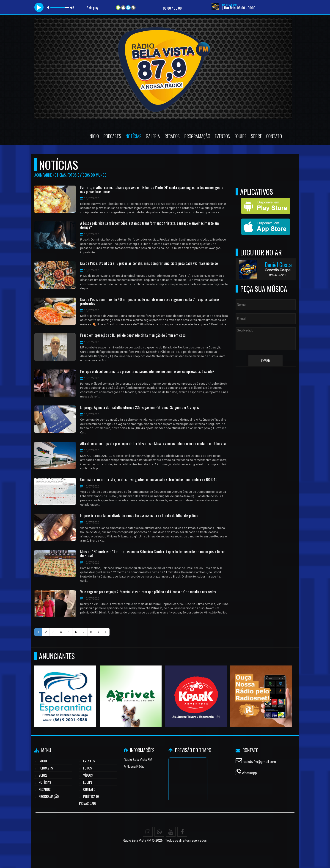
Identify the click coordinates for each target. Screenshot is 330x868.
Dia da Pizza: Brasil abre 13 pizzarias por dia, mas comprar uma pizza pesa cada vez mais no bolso (149, 263)
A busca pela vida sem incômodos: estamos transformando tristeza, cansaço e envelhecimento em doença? (150, 225)
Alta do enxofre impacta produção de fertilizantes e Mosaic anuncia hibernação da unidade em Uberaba (153, 444)
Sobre (256, 136)
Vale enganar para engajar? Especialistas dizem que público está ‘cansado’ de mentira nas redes (148, 592)
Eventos (222, 136)
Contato (274, 136)
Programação (197, 136)
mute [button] (49, 7)
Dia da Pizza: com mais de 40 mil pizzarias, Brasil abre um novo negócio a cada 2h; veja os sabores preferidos (150, 302)
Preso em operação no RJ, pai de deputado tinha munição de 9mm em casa (133, 335)
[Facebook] (182, 832)
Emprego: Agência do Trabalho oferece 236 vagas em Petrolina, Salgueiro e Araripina (140, 408)
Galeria (153, 136)
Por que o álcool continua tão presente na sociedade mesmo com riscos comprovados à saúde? (147, 372)
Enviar (265, 360)
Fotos (88, 768)
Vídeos (88, 775)
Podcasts (112, 136)
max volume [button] (72, 7)
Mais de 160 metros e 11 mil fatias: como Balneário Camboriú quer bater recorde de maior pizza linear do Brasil (153, 554)
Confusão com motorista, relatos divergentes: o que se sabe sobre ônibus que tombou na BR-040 (149, 480)
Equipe (240, 136)
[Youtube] (171, 832)
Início (94, 136)
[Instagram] (148, 832)
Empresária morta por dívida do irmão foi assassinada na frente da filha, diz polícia (139, 516)
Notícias (133, 136)
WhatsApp (249, 773)
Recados (172, 136)
